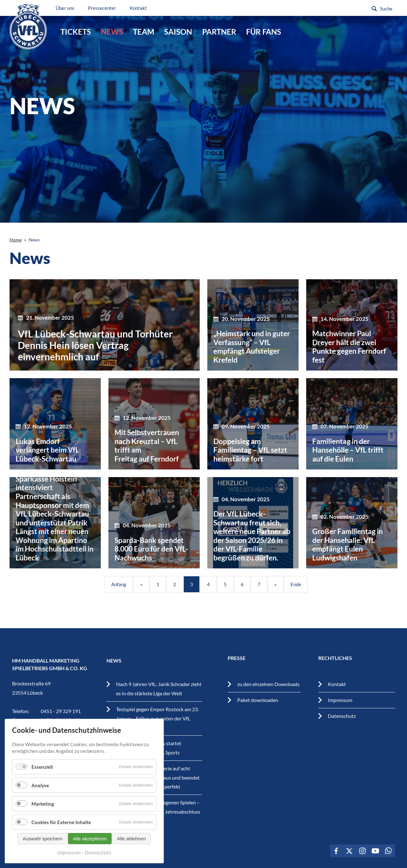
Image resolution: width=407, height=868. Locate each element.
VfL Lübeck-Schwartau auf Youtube (376, 851)
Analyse (40, 785)
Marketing (43, 804)
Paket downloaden (258, 700)
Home (16, 240)
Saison (178, 32)
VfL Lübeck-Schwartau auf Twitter (349, 851)
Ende (296, 584)
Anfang (119, 584)
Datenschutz (342, 716)
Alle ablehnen (131, 839)
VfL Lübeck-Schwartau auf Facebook (336, 851)
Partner (219, 32)
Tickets (76, 32)
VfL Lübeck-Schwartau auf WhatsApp (389, 851)
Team (144, 32)
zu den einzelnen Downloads (268, 684)
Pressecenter (105, 8)
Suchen (374, 9)
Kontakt (141, 8)
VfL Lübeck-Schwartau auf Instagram (362, 851)
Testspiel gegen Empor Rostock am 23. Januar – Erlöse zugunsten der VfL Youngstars (157, 718)
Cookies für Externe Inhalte (61, 822)
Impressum (340, 700)
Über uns (68, 8)
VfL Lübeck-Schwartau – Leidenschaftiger (29, 28)
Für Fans (264, 32)
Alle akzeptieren (90, 839)
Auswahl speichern (43, 839)
